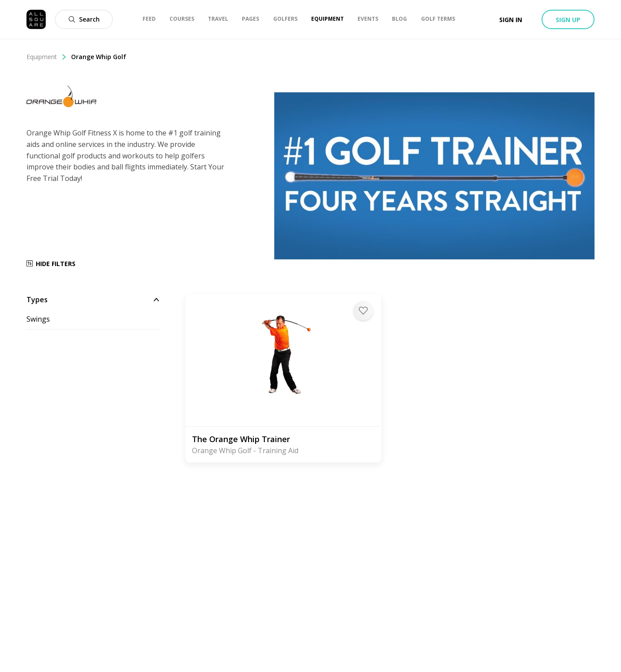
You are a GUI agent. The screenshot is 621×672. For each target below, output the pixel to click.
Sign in (511, 20)
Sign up (568, 20)
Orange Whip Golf (99, 57)
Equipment (47, 57)
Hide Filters (51, 264)
